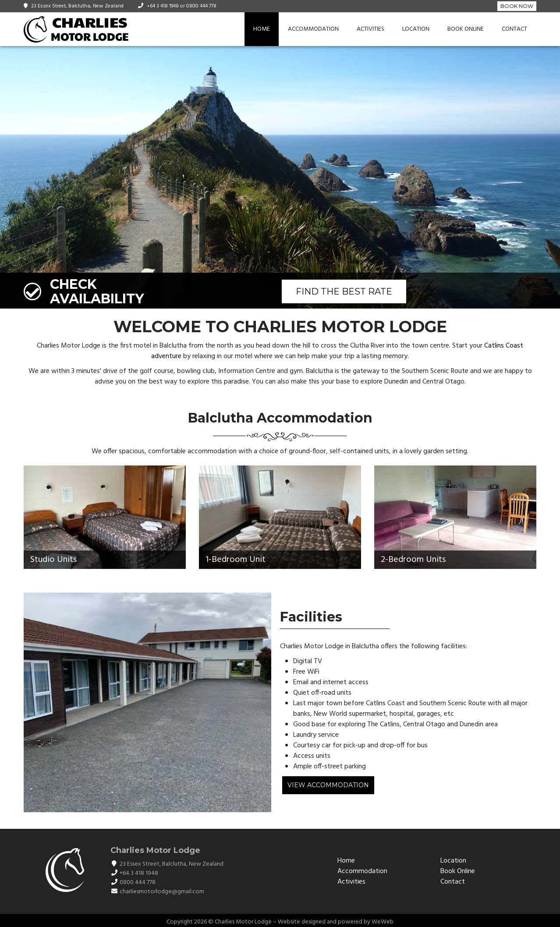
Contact (514, 29)
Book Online (466, 29)
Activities (370, 29)
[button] (552, 178)
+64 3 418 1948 (163, 6)
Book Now (517, 6)
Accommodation (313, 29)
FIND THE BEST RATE (344, 291)
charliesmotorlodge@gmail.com (162, 892)
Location (416, 29)
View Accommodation (328, 785)
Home (262, 29)
